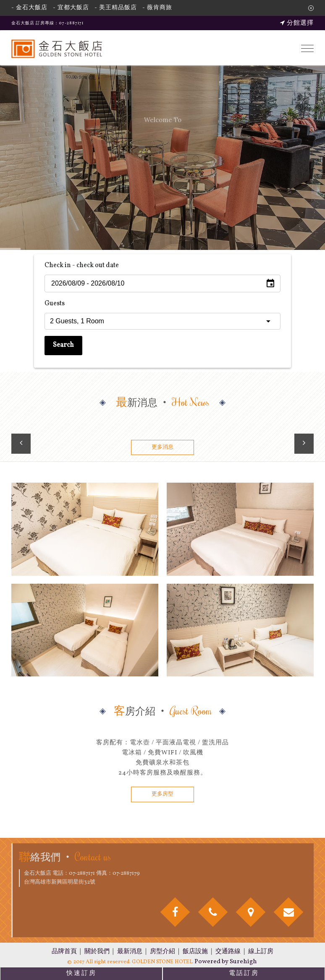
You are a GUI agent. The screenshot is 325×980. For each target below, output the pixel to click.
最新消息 (130, 952)
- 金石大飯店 (29, 8)
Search (63, 345)
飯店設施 (195, 952)
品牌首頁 (64, 952)
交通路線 (228, 952)
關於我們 (97, 952)
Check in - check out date (82, 265)
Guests (55, 304)
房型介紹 (162, 952)
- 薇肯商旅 (157, 8)
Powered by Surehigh (226, 962)
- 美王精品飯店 (116, 8)
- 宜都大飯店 (71, 8)
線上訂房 (261, 952)
